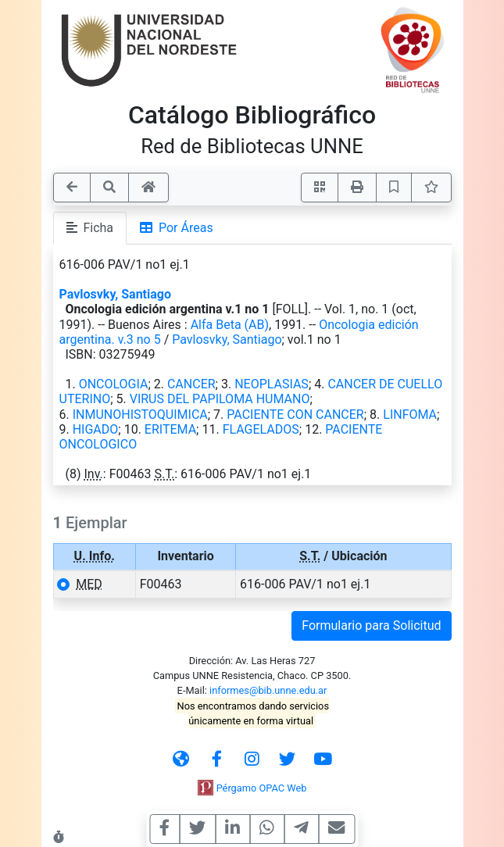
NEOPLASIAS (272, 384)
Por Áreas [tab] (177, 228)
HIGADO (96, 429)
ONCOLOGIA (114, 384)
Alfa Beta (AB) (230, 325)
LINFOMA (410, 415)
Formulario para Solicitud (371, 625)
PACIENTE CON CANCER (295, 415)
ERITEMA (170, 429)
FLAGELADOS (261, 429)
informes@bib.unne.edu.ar (268, 690)
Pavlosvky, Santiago (116, 294)
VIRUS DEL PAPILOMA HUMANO (220, 399)
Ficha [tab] (90, 228)
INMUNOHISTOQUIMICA (140, 415)
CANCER (191, 384)
